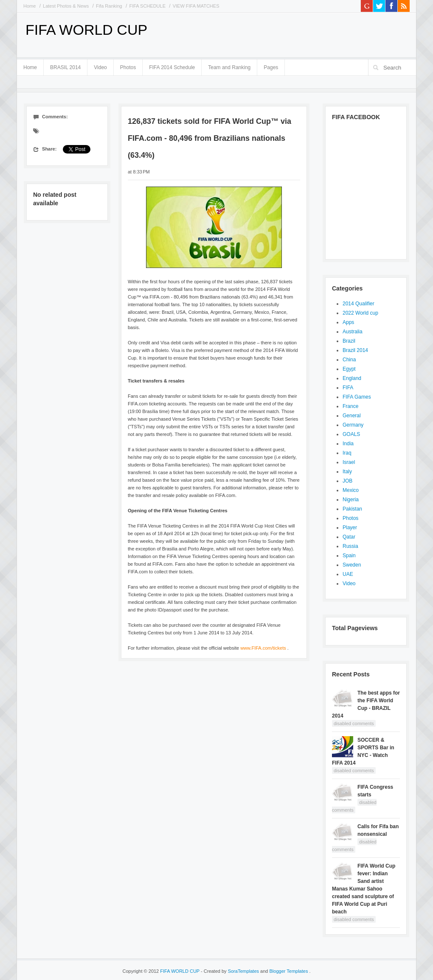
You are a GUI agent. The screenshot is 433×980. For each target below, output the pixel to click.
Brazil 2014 (355, 350)
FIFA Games (357, 397)
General (352, 416)
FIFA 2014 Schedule (172, 67)
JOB (347, 481)
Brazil (349, 341)
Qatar (349, 537)
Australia (353, 332)
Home (30, 6)
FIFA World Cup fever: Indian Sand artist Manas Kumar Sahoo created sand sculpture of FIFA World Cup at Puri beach (364, 889)
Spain (349, 556)
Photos (128, 67)
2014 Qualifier (358, 304)
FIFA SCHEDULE (147, 6)
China (349, 360)
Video (100, 67)
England (352, 378)
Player (350, 528)
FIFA (348, 388)
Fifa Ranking (109, 6)
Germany (353, 425)
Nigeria (351, 500)
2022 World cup (360, 313)
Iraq (347, 453)
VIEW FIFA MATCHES (196, 6)
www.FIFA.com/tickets (263, 648)
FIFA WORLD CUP (86, 30)
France (350, 406)
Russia (350, 546)
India (348, 444)
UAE (348, 574)
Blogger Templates (290, 971)
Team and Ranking (229, 67)
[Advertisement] (310, 34)
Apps (348, 322)
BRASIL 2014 (65, 66)
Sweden (352, 565)
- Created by (230, 971)
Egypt (349, 369)
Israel (349, 462)
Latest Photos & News (66, 6)
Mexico (351, 490)
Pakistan (352, 509)
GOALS (351, 434)
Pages (271, 66)
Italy (347, 472)
